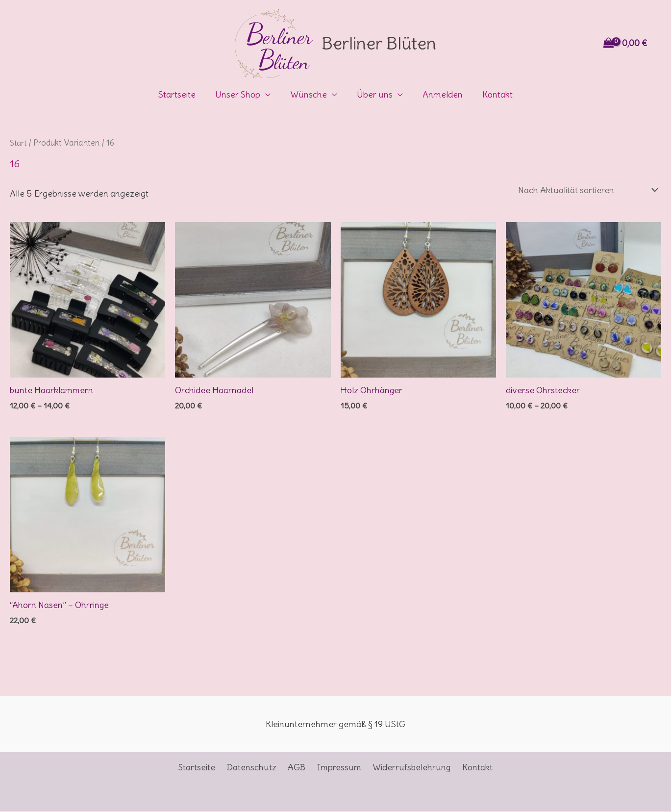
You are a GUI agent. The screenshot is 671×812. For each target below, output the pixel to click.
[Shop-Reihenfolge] (585, 190)
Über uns (374, 94)
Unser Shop (241, 94)
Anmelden (440, 94)
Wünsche (310, 94)
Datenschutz (255, 769)
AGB (297, 769)
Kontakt (493, 94)
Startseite (182, 94)
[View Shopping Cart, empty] (626, 43)
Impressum (338, 769)
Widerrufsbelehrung (409, 769)
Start (19, 143)
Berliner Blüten (379, 43)
